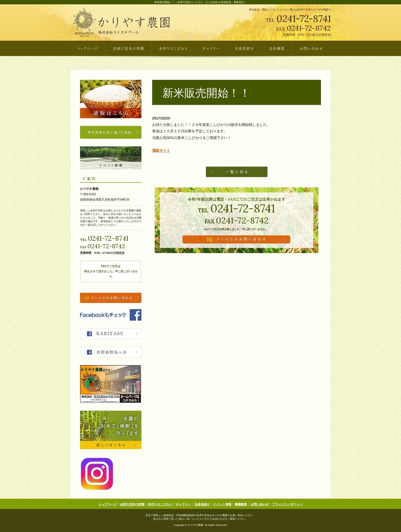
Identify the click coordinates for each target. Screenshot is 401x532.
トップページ (107, 504)
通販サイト (161, 150)
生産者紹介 (202, 504)
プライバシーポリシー (287, 504)
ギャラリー (183, 504)
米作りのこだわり (160, 504)
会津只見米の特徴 (132, 504)
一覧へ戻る (237, 172)
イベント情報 (222, 504)
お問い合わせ (260, 504)
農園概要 (241, 504)
